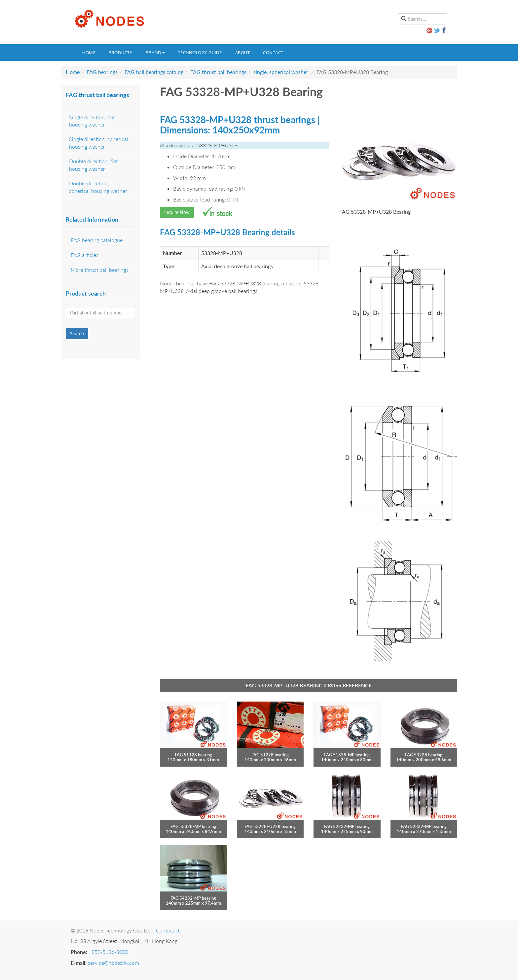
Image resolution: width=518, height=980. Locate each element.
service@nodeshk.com (113, 963)
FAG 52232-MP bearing (347, 826)
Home (89, 53)
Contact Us (169, 930)
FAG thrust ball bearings (218, 72)
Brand (155, 53)
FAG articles (85, 255)
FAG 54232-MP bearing (193, 898)
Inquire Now (177, 212)
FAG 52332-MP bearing (424, 826)
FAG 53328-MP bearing (193, 826)
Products (121, 53)
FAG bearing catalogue (97, 240)
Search (77, 333)
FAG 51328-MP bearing (347, 755)
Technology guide (200, 53)
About (243, 53)
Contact (273, 53)
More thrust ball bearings (100, 270)
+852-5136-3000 (108, 952)
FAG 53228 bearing (424, 755)
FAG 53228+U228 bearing (270, 826)
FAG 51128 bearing (193, 755)
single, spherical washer (281, 72)
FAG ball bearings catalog (154, 72)
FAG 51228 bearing (270, 755)
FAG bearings (102, 72)
